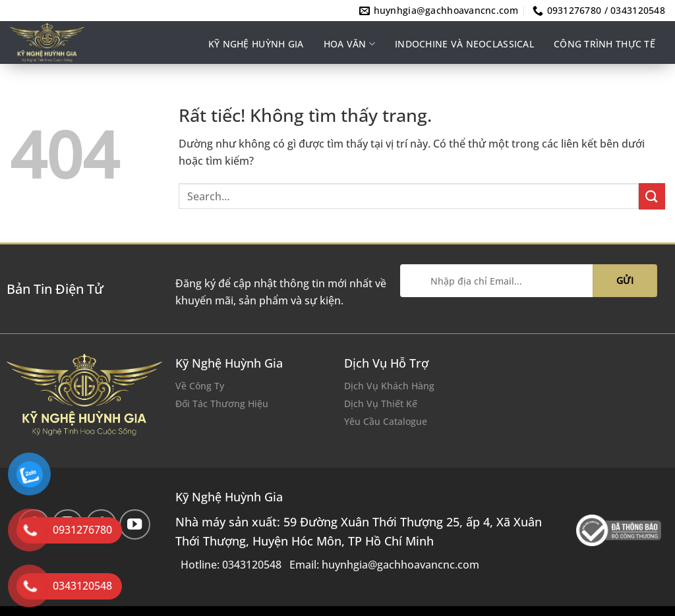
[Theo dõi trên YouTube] (135, 525)
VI (661, 90)
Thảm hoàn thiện (428, 90)
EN (648, 90)
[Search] (616, 90)
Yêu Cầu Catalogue (386, 421)
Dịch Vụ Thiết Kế (381, 404)
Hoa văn (349, 44)
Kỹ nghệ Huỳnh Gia (256, 44)
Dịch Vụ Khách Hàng (389, 386)
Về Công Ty (200, 386)
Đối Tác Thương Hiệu (222, 404)
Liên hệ (573, 90)
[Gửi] (652, 196)
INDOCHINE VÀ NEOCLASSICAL (464, 44)
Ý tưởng (514, 90)
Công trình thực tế (604, 44)
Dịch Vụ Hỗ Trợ (386, 363)
